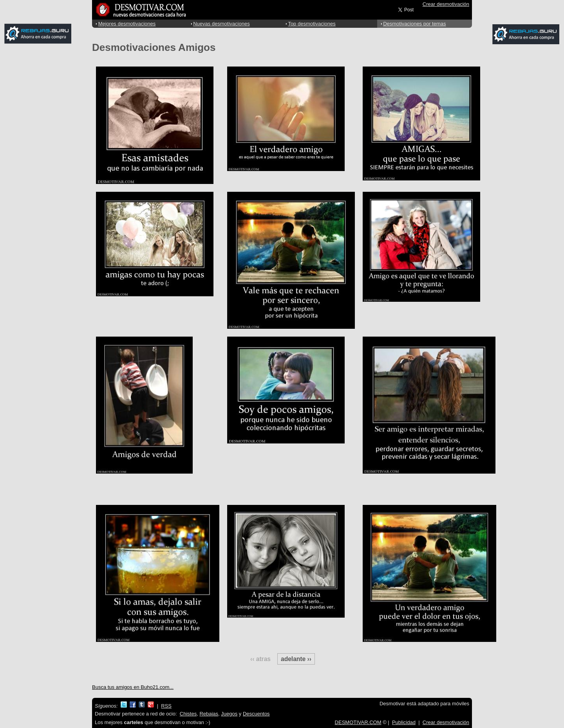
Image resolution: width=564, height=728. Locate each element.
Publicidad (404, 722)
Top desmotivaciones (312, 24)
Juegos (229, 714)
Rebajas (209, 714)
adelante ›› (296, 659)
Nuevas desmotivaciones (221, 24)
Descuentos (256, 714)
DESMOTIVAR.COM (358, 722)
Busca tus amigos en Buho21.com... (133, 687)
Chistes (188, 714)
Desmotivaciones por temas (414, 24)
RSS (166, 706)
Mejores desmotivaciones (127, 24)
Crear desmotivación (446, 4)
